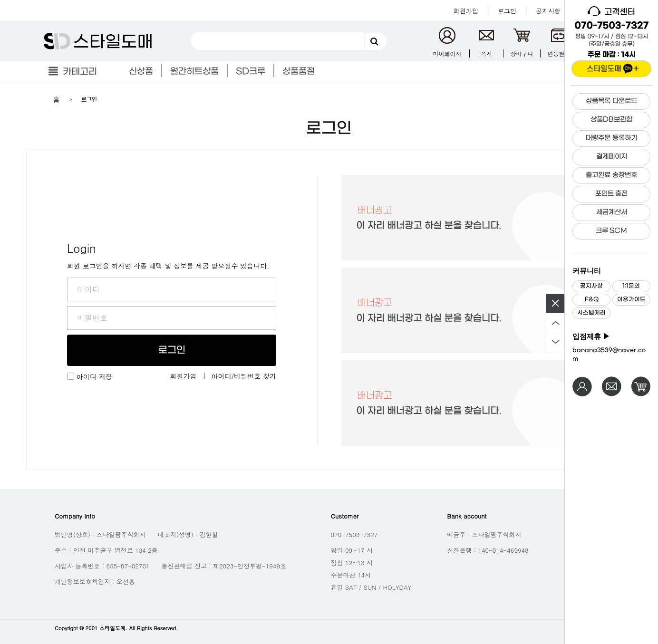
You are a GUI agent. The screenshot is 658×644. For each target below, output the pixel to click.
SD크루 (251, 72)
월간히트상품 (194, 72)
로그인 (172, 350)
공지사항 (591, 286)
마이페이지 (447, 53)
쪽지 (486, 53)
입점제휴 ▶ (591, 336)
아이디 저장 (94, 376)
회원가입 (184, 376)
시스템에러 (591, 313)
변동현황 (559, 53)
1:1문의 (631, 286)
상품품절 (299, 72)
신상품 (141, 72)
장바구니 (522, 53)
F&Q (592, 299)
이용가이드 (631, 299)
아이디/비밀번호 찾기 (244, 376)
